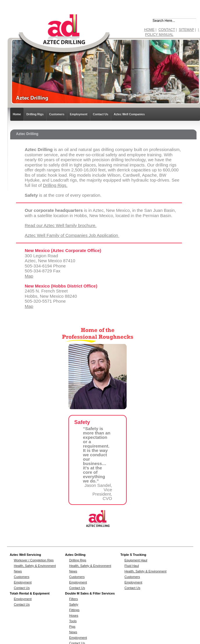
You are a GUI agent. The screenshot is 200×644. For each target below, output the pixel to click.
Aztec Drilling (75, 555)
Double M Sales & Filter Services (90, 593)
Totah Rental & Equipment (30, 593)
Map (29, 276)
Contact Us (101, 114)
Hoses (74, 615)
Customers (57, 114)
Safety (74, 604)
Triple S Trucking (133, 555)
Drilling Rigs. (55, 185)
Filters (74, 599)
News (18, 571)
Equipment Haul (136, 560)
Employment (79, 114)
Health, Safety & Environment (35, 566)
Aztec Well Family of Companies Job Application (72, 235)
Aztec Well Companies (129, 114)
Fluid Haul (132, 566)
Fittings (74, 610)
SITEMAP (186, 30)
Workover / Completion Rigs (34, 560)
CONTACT (167, 30)
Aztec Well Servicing (25, 555)
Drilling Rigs (35, 114)
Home (17, 114)
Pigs (72, 627)
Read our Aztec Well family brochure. (61, 225)
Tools (73, 621)
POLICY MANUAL (159, 35)
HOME (149, 30)
